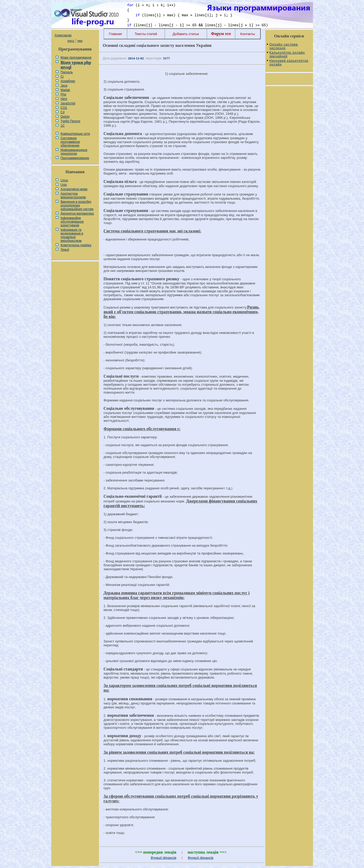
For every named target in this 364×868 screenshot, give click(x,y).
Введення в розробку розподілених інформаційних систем (77, 205)
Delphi (65, 117)
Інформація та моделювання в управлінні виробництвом (72, 235)
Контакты (248, 34)
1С (63, 126)
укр (80, 41)
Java (64, 86)
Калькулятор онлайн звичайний (287, 54)
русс (71, 41)
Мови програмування (76, 58)
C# (63, 112)
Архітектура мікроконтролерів (73, 195)
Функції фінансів (164, 858)
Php (63, 94)
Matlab (65, 90)
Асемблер (68, 81)
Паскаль (67, 72)
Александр (63, 35)
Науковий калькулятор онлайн (289, 63)
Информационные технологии (74, 152)
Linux (65, 180)
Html (64, 99)
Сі (62, 77)
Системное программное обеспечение (70, 142)
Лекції (65, 250)
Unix (64, 185)
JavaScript (68, 103)
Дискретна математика (77, 214)
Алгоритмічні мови (74, 189)
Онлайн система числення (284, 46)
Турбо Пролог (71, 121)
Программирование (75, 158)
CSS (64, 108)
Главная (115, 34)
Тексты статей (146, 34)
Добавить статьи (186, 34)
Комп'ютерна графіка (76, 245)
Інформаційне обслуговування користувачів (72, 222)
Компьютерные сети (75, 134)
